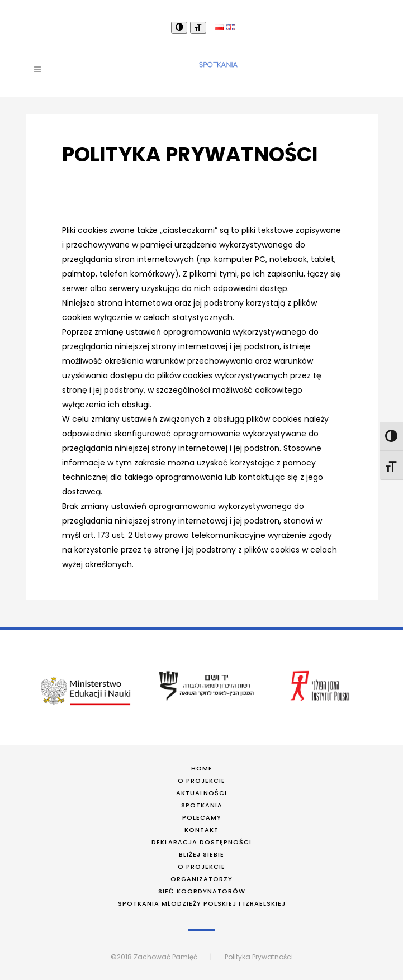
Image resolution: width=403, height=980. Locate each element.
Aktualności (201, 793)
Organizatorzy (201, 879)
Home (202, 768)
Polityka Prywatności (259, 957)
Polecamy (202, 817)
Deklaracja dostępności (201, 842)
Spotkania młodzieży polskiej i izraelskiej (202, 903)
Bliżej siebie (201, 854)
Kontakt (201, 830)
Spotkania (202, 805)
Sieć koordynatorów (202, 891)
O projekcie (201, 781)
